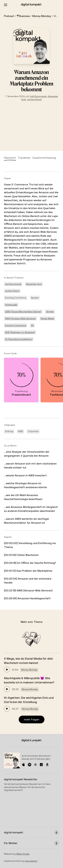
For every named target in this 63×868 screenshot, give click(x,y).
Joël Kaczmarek (38, 96)
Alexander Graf (34, 284)
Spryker (50, 312)
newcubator (31, 861)
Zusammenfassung (44, 158)
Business (23, 16)
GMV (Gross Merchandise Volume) (23, 312)
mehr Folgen (32, 720)
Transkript (24, 158)
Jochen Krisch (35, 100)
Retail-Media (47, 319)
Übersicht (10, 158)
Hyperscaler (11, 305)
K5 (32, 325)
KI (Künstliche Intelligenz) (19, 339)
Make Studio (23, 854)
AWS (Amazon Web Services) (20, 319)
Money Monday (42, 16)
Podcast (9, 16)
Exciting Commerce (16, 325)
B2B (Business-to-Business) (20, 332)
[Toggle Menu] (6, 5)
